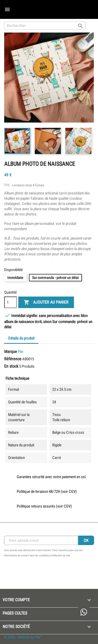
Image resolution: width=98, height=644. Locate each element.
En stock (11, 366)
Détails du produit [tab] (21, 338)
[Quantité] (10, 302)
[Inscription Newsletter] (41, 540)
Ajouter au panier (46, 302)
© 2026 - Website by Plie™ (23, 637)
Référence (13, 359)
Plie (21, 352)
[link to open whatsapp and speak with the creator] (84, 613)
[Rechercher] (45, 26)
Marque (11, 352)
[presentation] (44, 573)
